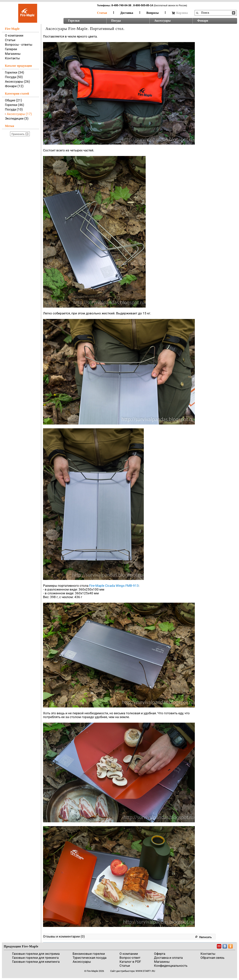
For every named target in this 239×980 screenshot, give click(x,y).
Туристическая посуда (90, 958)
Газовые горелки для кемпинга (36, 962)
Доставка (127, 13)
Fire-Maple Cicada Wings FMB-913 (114, 586)
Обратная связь (212, 958)
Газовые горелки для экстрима (36, 954)
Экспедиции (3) (17, 118)
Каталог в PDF (130, 962)
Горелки (74, 21)
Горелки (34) (15, 72)
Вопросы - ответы (19, 45)
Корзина (180, 13)
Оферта (160, 954)
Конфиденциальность (171, 966)
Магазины (13, 54)
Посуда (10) (14, 109)
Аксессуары (162, 21)
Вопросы (153, 13)
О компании (14, 35)
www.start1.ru (145, 971)
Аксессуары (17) (19, 114)
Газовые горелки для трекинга (35, 958)
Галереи (11, 49)
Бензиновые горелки (89, 954)
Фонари (203, 21)
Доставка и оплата (168, 958)
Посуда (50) (14, 77)
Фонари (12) (14, 86)
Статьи (102, 13)
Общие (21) (13, 100)
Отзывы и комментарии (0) (64, 936)
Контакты (12, 58)
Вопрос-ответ (130, 958)
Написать (205, 937)
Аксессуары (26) (17, 81)
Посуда (116, 21)
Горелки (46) (15, 105)
